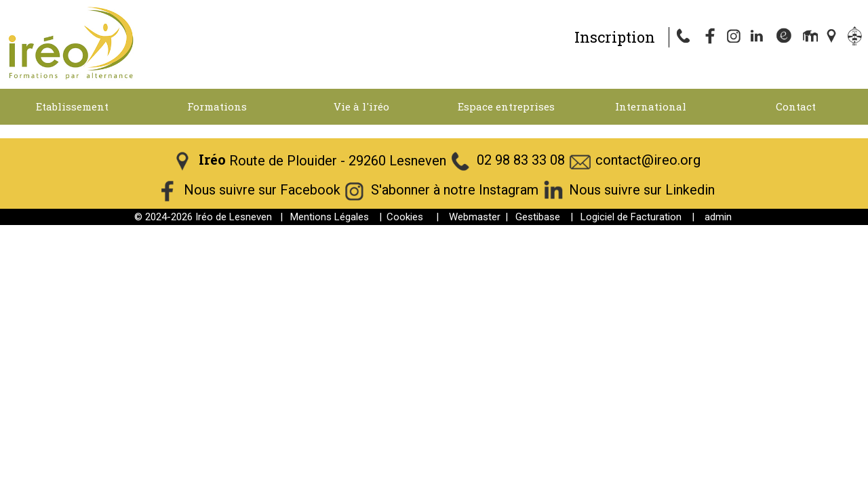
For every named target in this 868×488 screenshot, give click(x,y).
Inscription (615, 37)
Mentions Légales (330, 217)
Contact (796, 106)
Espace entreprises (506, 106)
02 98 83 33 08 (521, 161)
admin (718, 217)
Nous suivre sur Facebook (262, 190)
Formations (217, 106)
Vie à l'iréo (361, 106)
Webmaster (475, 217)
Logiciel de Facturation (631, 217)
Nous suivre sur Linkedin (642, 190)
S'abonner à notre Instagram (455, 190)
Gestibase (538, 217)
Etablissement (72, 106)
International (651, 106)
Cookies (405, 217)
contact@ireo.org (648, 161)
